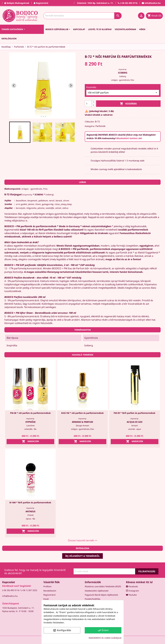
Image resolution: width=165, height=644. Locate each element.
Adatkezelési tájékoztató (97, 591)
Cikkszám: (90, 122)
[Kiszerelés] (123, 93)
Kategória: (90, 126)
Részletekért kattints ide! (129, 138)
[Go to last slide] (14, 86)
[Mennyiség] (88, 104)
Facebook (132, 586)
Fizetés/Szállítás (93, 599)
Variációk (30, 442)
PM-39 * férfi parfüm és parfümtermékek (134, 413)
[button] (20, 132)
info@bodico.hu (10, 596)
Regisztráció (49, 595)
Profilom (47, 586)
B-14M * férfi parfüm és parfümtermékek (30, 502)
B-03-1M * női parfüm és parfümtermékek (82, 413)
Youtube (131, 595)
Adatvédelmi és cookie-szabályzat (105, 638)
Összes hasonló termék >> (83, 540)
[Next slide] (71, 86)
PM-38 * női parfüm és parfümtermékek (30, 413)
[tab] (39, 116)
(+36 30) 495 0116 (11, 590)
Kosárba (128, 104)
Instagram (132, 591)
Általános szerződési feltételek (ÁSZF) (103, 586)
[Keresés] (82, 16)
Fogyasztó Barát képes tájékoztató (101, 595)
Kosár (46, 599)
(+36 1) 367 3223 (29, 590)
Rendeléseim (50, 591)
